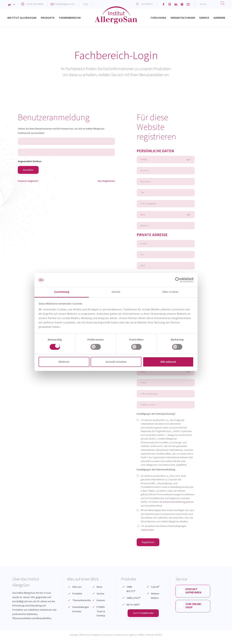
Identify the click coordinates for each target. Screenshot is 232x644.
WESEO (159, 640)
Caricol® (155, 592)
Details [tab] (116, 292)
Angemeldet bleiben (30, 162)
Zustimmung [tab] (62, 292)
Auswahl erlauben (116, 362)
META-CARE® (133, 610)
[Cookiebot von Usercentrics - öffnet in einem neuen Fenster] (178, 280)
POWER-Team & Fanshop (101, 616)
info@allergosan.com (65, 4)
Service (101, 599)
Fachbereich (147, 4)
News (99, 592)
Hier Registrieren (106, 181)
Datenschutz (148, 535)
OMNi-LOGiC (133, 603)
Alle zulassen (168, 362)
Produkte (77, 599)
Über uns (77, 592)
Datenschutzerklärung (174, 507)
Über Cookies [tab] (170, 292)
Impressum (108, 640)
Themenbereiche (82, 605)
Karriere (101, 605)
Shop (86, 4)
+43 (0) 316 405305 (35, 4)
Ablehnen (64, 362)
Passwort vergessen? (28, 181)
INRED (141, 640)
